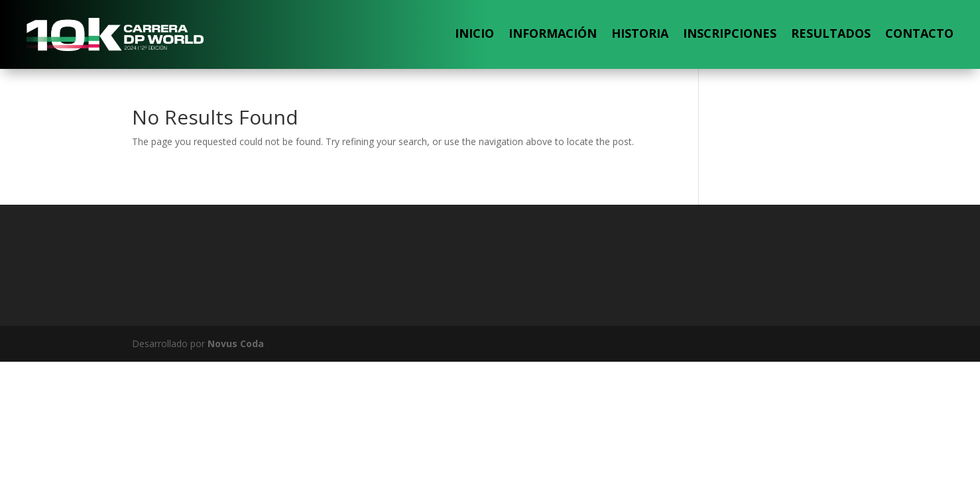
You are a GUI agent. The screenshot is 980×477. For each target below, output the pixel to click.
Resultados (831, 33)
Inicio (474, 33)
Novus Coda (236, 344)
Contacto (919, 33)
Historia (640, 33)
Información (553, 33)
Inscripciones (730, 33)
